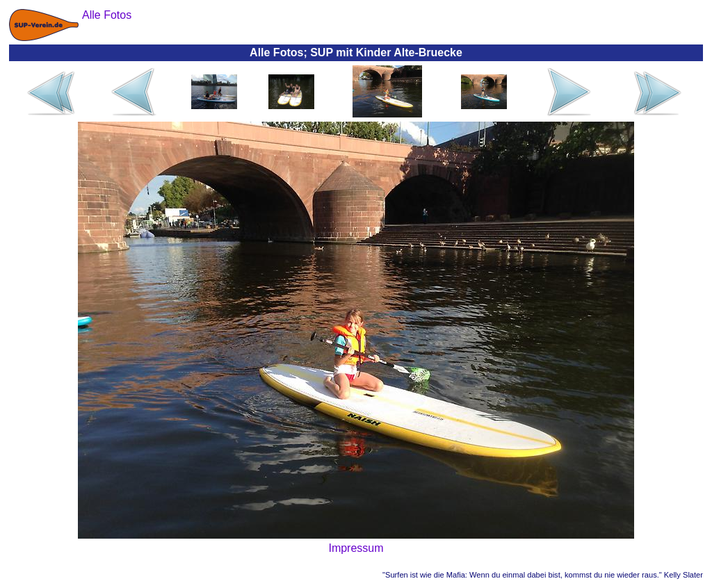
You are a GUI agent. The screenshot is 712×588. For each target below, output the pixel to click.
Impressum (356, 548)
